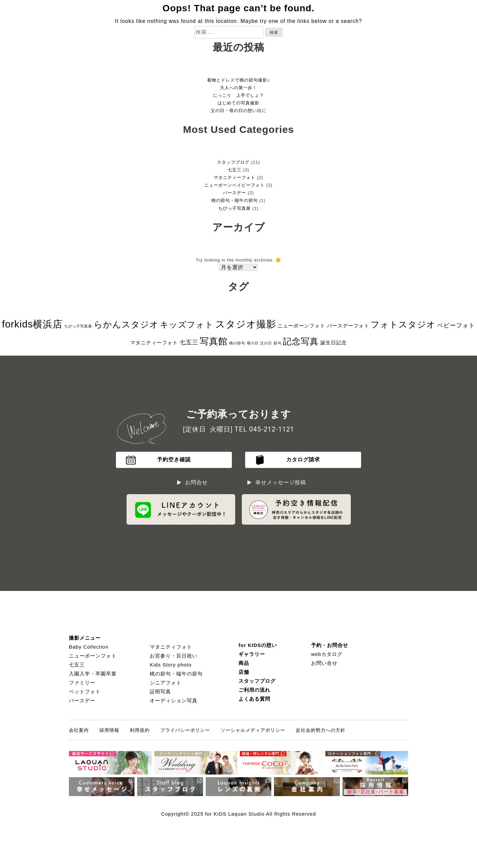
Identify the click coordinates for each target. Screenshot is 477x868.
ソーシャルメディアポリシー (253, 730)
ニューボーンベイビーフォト (235, 185)
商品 (244, 663)
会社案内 (79, 730)
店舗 (244, 672)
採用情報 (109, 730)
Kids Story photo (171, 665)
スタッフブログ (233, 162)
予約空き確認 (174, 460)
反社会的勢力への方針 (321, 730)
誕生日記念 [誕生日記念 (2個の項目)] (334, 343)
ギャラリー (252, 654)
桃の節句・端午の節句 (235, 200)
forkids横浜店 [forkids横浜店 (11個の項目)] (32, 324)
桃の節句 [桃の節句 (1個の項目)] (237, 343)
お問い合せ (324, 663)
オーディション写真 (174, 700)
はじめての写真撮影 (238, 103)
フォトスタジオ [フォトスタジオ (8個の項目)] (403, 324)
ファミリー (82, 683)
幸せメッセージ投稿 (281, 482)
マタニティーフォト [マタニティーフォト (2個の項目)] (154, 343)
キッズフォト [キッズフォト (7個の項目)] (187, 324)
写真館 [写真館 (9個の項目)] (214, 341)
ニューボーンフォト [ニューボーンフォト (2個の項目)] (301, 326)
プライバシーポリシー (185, 730)
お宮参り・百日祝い (174, 656)
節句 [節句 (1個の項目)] (278, 343)
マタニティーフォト (235, 177)
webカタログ (327, 654)
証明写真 (160, 692)
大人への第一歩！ (238, 88)
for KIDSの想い (258, 645)
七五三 (235, 170)
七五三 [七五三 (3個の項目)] (189, 342)
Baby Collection (89, 647)
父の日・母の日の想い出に (238, 111)
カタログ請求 (303, 460)
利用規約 (140, 730)
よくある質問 (254, 699)
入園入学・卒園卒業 (93, 674)
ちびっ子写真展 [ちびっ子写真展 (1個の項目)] (78, 326)
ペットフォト (85, 692)
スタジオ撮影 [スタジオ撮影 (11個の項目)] (246, 324)
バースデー (235, 193)
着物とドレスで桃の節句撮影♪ (238, 80)
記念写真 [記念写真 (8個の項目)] (301, 341)
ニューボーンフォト (93, 656)
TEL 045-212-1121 (264, 429)
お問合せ (196, 482)
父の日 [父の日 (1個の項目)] (266, 343)
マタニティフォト (171, 647)
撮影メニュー (85, 638)
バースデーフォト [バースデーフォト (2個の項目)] (348, 326)
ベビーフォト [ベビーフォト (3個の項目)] (456, 325)
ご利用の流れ (254, 690)
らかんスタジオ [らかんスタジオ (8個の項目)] (126, 324)
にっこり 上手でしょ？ (238, 95)
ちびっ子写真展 (235, 208)
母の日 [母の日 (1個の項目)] (253, 343)
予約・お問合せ (330, 645)
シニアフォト (166, 683)
